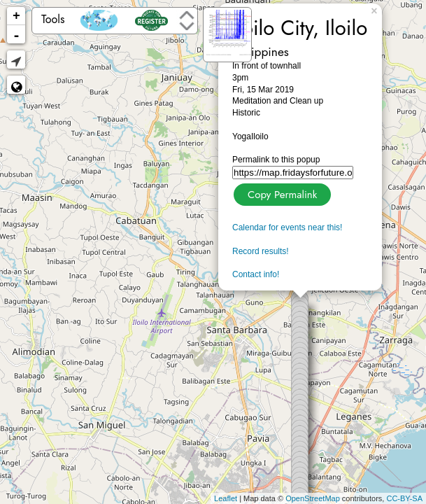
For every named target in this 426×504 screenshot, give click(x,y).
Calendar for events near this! (287, 227)
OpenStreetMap (313, 498)
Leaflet (226, 498)
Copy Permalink (281, 193)
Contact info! (256, 274)
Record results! (261, 251)
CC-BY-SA (404, 498)
